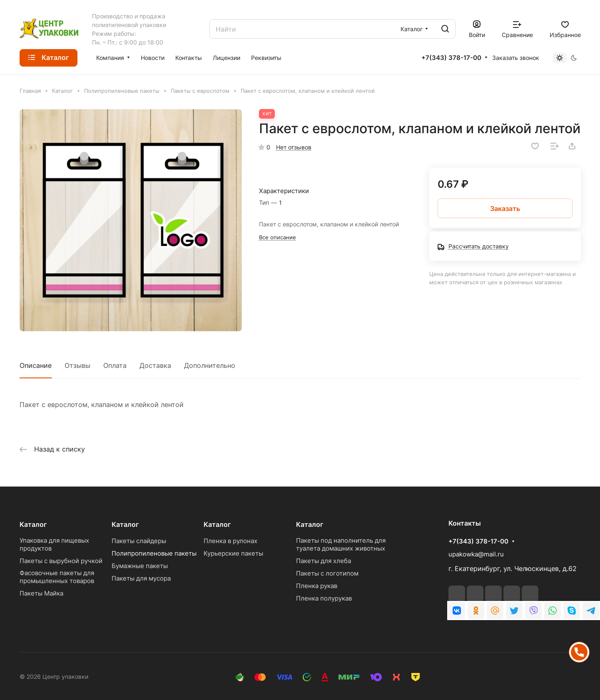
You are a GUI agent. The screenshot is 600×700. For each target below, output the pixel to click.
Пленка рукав (317, 586)
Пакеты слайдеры (139, 541)
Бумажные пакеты (140, 566)
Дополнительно (210, 365)
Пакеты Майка (41, 593)
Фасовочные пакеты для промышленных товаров (57, 577)
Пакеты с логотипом (327, 573)
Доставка (155, 365)
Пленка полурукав (324, 598)
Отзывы (77, 365)
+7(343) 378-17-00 (451, 58)
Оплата (115, 365)
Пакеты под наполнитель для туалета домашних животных (341, 544)
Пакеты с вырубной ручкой (61, 561)
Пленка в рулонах (230, 541)
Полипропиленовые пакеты (154, 553)
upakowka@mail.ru (476, 554)
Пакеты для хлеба (324, 561)
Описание (36, 365)
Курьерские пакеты (233, 553)
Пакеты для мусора (141, 578)
